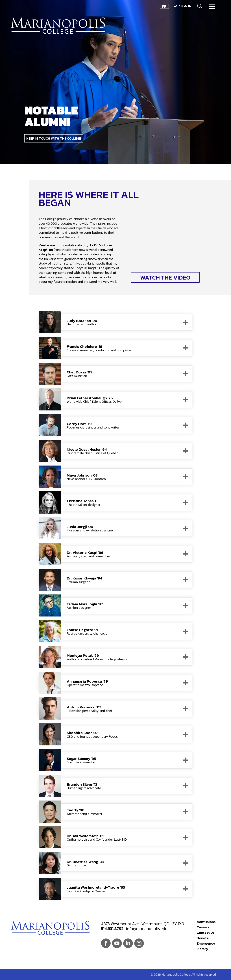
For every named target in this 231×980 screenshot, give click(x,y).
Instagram (139, 943)
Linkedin (128, 943)
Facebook (106, 943)
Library (202, 949)
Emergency (206, 943)
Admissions (206, 922)
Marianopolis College (58, 26)
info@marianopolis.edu (147, 929)
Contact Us (206, 933)
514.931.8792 (112, 929)
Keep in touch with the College (54, 138)
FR (164, 6)
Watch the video (165, 277)
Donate (203, 938)
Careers (203, 927)
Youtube (117, 943)
